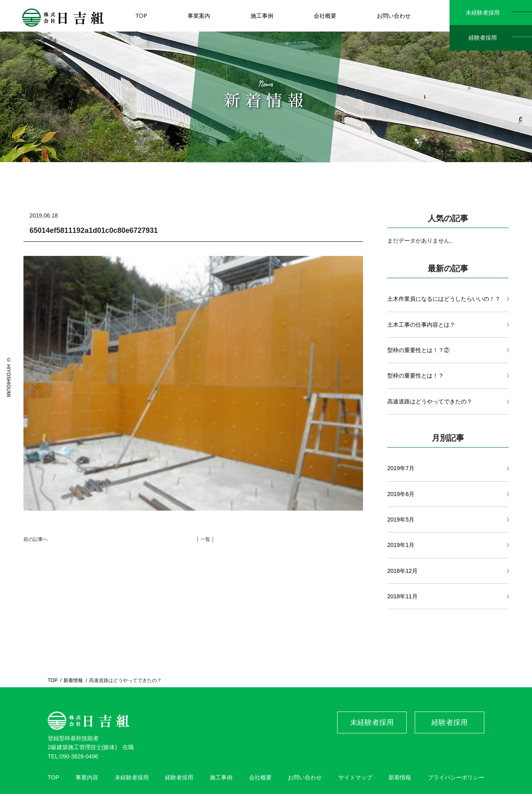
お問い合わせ (305, 777)
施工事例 (221, 777)
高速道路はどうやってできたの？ (430, 401)
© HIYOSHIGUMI (8, 377)
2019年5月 (401, 519)
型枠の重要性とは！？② (418, 350)
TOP (53, 680)
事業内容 (87, 777)
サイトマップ (355, 777)
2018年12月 (402, 571)
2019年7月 (401, 468)
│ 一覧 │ (205, 539)
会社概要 (260, 777)
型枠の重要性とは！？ (416, 376)
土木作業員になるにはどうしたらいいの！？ (444, 299)
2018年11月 (402, 596)
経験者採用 (483, 38)
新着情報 (73, 680)
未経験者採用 (483, 13)
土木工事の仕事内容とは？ (421, 325)
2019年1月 (401, 545)
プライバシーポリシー (456, 777)
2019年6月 (401, 494)
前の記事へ (36, 539)
